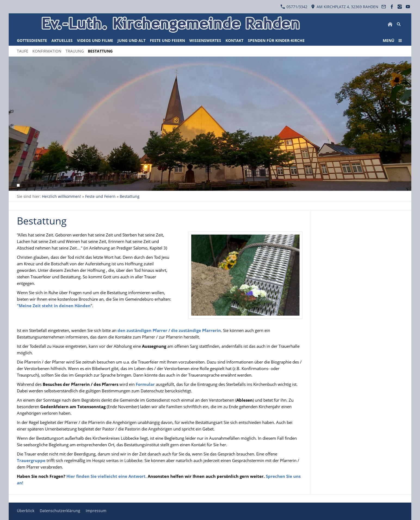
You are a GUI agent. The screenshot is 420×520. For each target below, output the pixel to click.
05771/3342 (294, 7)
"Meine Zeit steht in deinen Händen (54, 306)
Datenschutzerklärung (60, 511)
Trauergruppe (31, 460)
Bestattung (130, 196)
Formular (146, 384)
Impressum (96, 511)
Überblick (26, 511)
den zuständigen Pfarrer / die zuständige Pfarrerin (169, 330)
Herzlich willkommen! (61, 196)
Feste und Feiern (100, 196)
